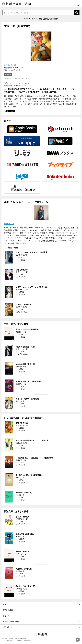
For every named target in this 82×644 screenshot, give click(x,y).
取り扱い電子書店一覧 (11, 622)
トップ (5, 604)
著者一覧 (6, 616)
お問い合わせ (8, 627)
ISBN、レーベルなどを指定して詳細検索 (42, 19)
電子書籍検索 (8, 610)
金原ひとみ (8, 65)
